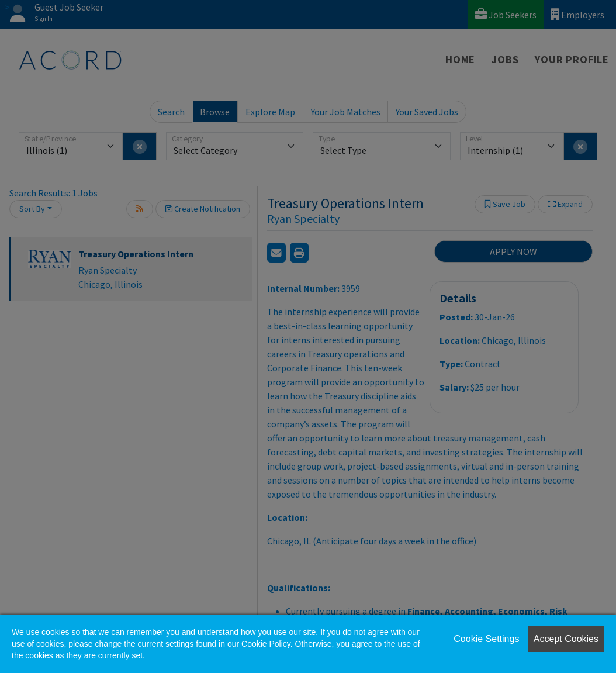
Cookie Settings (486, 639)
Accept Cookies (566, 639)
